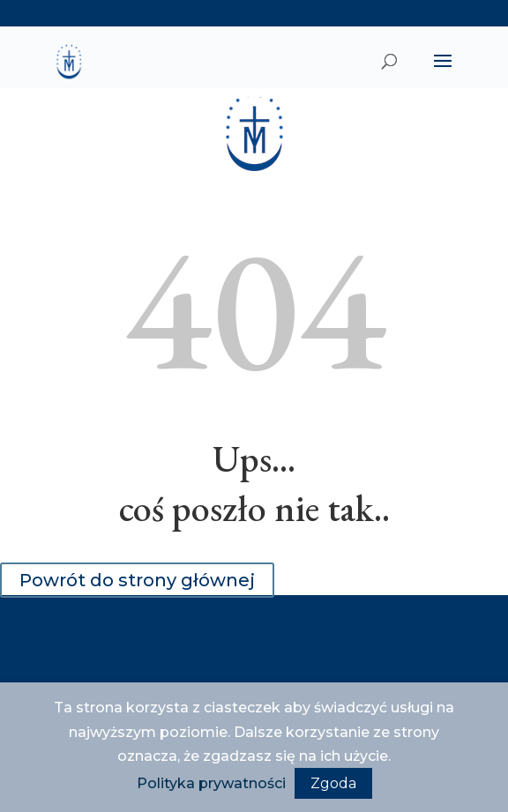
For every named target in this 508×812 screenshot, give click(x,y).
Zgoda (333, 783)
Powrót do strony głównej (137, 580)
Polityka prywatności (211, 783)
